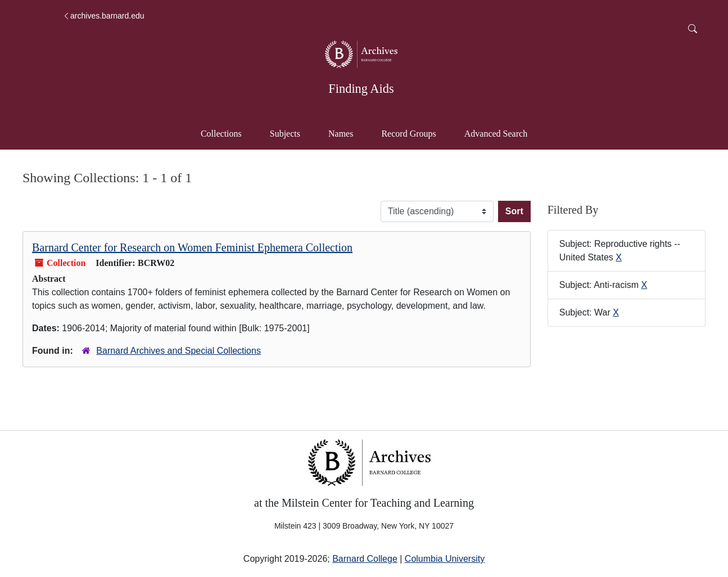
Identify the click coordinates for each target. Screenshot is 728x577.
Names (341, 134)
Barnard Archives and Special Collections (178, 351)
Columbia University (445, 559)
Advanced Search (501, 132)
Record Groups (408, 134)
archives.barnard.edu (103, 16)
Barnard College (365, 559)
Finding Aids (361, 89)
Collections (221, 134)
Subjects (285, 134)
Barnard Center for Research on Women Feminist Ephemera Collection (192, 247)
